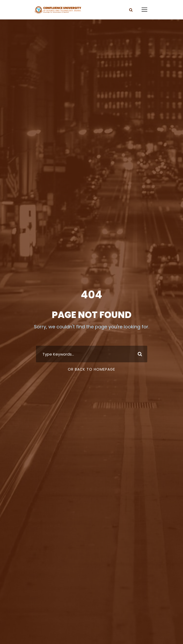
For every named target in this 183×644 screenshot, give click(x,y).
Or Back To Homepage (91, 369)
